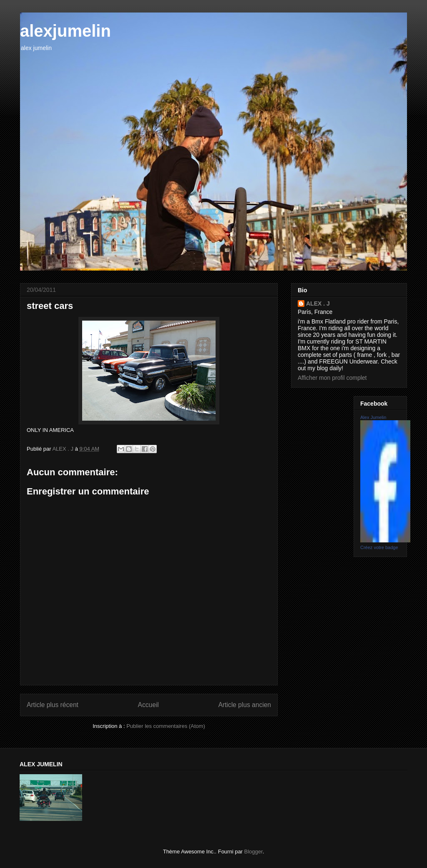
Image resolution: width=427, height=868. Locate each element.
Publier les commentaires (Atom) (166, 726)
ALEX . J (318, 304)
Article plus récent (53, 705)
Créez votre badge (379, 547)
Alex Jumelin (373, 417)
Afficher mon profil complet (332, 378)
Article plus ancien (245, 705)
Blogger (254, 852)
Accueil (148, 705)
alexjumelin (65, 31)
